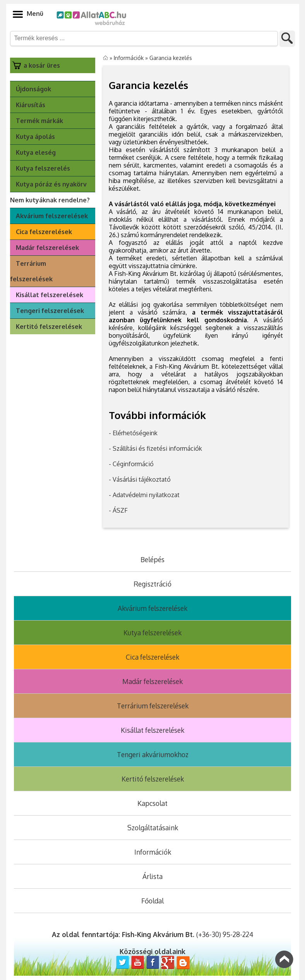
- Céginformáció (131, 464)
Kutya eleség (36, 152)
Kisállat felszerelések (50, 295)
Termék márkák (39, 121)
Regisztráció (152, 584)
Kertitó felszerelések (49, 327)
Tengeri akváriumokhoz (153, 754)
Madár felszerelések (47, 248)
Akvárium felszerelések (52, 216)
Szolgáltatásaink (153, 828)
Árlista (152, 876)
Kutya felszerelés (43, 168)
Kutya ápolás (35, 137)
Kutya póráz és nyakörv (51, 184)
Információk (129, 58)
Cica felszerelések (44, 232)
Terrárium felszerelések (31, 271)
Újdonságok (33, 89)
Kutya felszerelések (152, 633)
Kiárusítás (31, 105)
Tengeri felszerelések (50, 311)
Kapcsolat (152, 803)
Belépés (152, 559)
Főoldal (152, 901)
